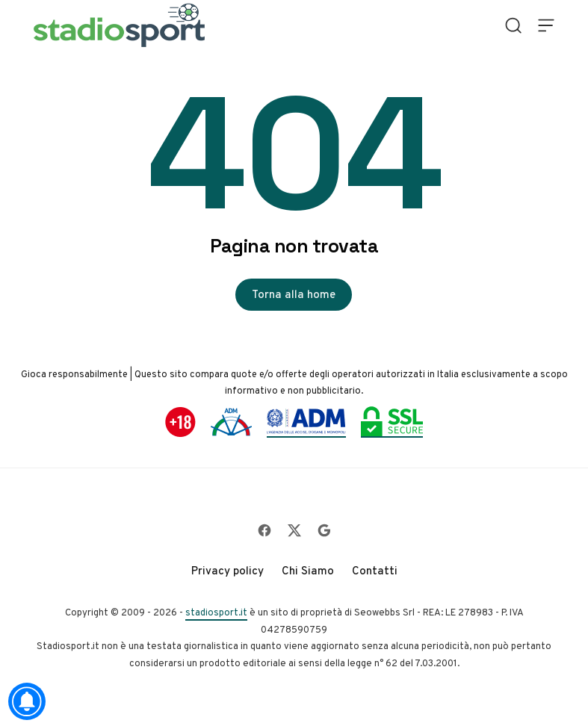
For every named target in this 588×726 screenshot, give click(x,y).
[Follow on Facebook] (264, 530)
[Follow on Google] (324, 530)
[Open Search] (513, 25)
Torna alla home (294, 294)
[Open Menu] (546, 25)
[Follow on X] (294, 530)
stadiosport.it (216, 612)
